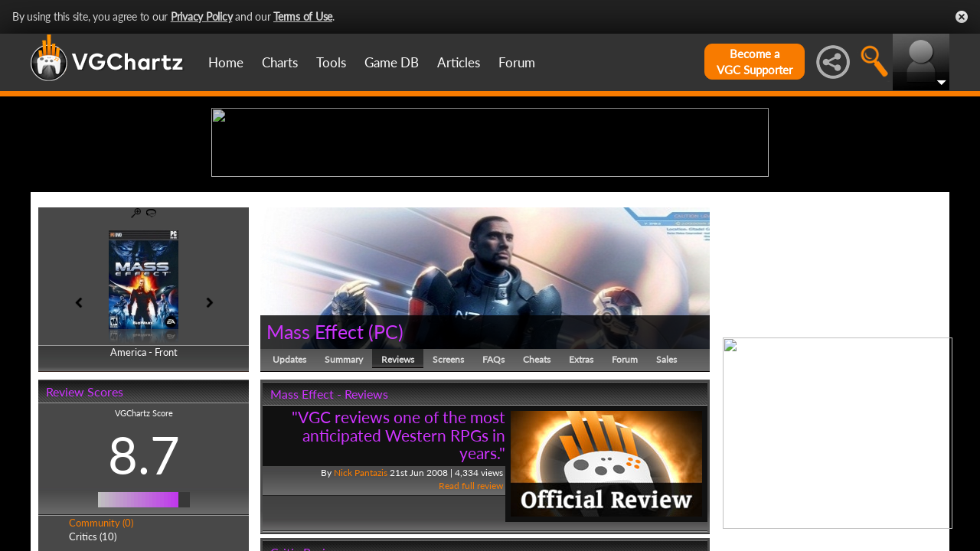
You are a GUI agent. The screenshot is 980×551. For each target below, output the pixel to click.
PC (386, 450)
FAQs (493, 478)
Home (226, 62)
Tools (331, 62)
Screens (448, 478)
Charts (280, 62)
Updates (289, 478)
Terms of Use (303, 16)
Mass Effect (315, 450)
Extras (581, 478)
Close (962, 17)
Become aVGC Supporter (755, 62)
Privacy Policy (202, 16)
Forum (517, 62)
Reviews (398, 478)
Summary (344, 478)
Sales (666, 478)
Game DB (392, 62)
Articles (459, 62)
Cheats (537, 478)
